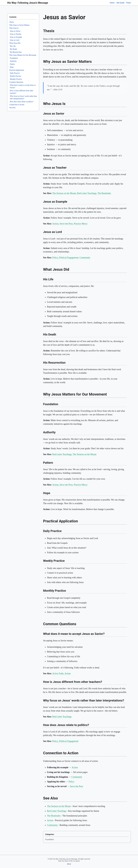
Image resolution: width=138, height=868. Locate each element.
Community (85, 258)
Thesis (12, 22)
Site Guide (120, 3)
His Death (13, 49)
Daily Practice (15, 73)
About (69, 864)
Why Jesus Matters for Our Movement (23, 55)
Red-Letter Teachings (87, 193)
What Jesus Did (15, 43)
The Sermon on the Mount (64, 193)
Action (55, 224)
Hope (12, 67)
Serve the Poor (66, 224)
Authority (13, 61)
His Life (13, 46)
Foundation (14, 58)
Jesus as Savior (15, 31)
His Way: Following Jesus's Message (28, 3)
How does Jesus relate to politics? (22, 102)
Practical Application (17, 70)
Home (112, 3)
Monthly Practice (16, 79)
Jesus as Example (16, 37)
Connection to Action (17, 105)
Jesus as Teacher (16, 34)
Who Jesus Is (14, 28)
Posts (129, 3)
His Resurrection (16, 52)
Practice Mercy (81, 224)
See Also (12, 108)
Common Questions (16, 82)
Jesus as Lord (15, 40)
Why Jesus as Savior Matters (19, 25)
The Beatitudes (104, 193)
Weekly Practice (16, 76)
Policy (55, 258)
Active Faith (58, 673)
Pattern (12, 64)
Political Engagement (69, 258)
